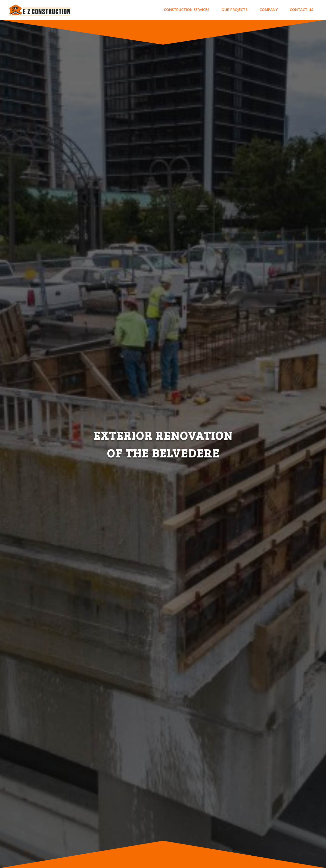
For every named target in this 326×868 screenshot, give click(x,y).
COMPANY (269, 9)
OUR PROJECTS (234, 9)
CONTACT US (301, 9)
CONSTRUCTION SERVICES (187, 9)
